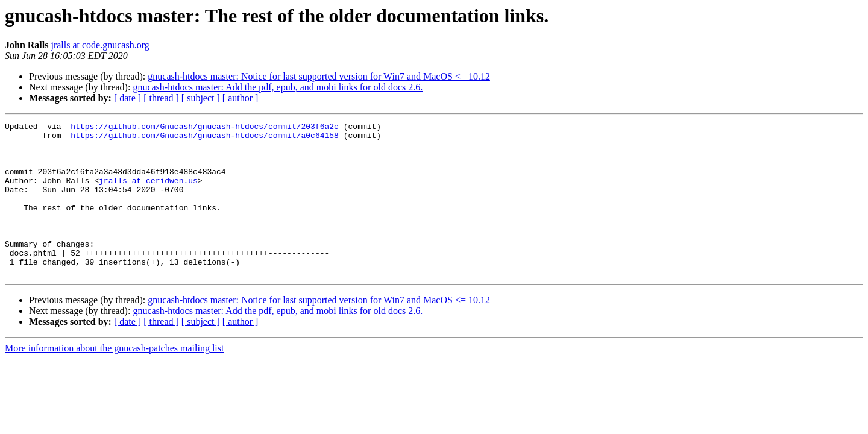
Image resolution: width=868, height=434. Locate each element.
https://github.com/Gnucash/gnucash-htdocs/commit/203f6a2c (205, 128)
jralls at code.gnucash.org (100, 45)
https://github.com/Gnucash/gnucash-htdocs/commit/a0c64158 (205, 139)
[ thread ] (161, 98)
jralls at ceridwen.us (148, 193)
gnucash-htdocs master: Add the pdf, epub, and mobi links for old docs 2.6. (278, 87)
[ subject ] (201, 98)
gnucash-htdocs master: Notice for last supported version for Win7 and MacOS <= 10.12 (319, 76)
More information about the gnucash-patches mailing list (114, 379)
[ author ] (241, 98)
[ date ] (127, 98)
